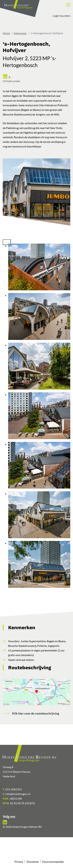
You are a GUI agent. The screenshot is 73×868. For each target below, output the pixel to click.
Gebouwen (20, 33)
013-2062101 (12, 789)
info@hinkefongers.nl (17, 794)
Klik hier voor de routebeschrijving (36, 713)
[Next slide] (7, 242)
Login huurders (62, 16)
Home (6, 33)
